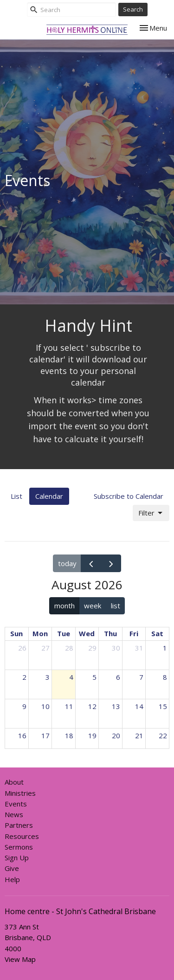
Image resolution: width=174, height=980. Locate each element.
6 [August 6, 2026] (118, 677)
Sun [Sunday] (16, 633)
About (14, 782)
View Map (20, 959)
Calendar (49, 496)
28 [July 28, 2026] (69, 648)
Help (12, 879)
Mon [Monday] (40, 633)
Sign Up (17, 857)
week (93, 606)
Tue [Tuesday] (64, 633)
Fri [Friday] (134, 633)
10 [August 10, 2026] (45, 706)
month (64, 606)
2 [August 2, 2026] (24, 677)
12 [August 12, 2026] (92, 706)
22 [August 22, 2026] (163, 735)
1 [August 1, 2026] (165, 648)
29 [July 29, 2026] (92, 648)
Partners (19, 825)
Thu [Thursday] (110, 633)
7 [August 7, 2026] (141, 677)
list (116, 606)
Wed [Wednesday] (87, 633)
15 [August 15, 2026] (163, 706)
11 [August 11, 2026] (69, 706)
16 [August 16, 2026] (22, 735)
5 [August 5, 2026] (94, 677)
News (14, 814)
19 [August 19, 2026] (92, 735)
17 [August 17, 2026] (45, 735)
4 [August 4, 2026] (71, 677)
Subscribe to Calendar (129, 496)
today (67, 563)
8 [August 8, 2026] (165, 677)
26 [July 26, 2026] (22, 648)
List (16, 496)
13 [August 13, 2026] (116, 706)
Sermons (19, 847)
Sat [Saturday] (157, 633)
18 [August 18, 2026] (69, 735)
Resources (22, 836)
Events (16, 804)
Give (12, 868)
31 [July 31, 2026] (139, 648)
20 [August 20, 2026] (116, 735)
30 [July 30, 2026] (116, 648)
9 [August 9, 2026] (24, 706)
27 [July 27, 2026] (45, 648)
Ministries (20, 793)
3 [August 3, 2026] (48, 677)
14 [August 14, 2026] (139, 706)
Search (133, 9)
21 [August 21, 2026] (139, 735)
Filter (151, 513)
